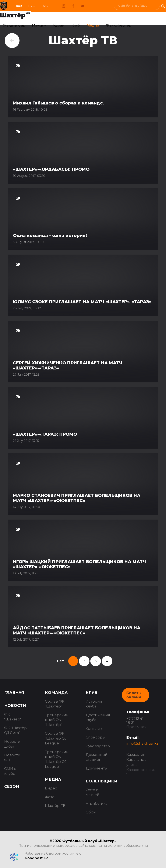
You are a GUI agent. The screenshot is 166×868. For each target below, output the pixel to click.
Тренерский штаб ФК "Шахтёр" (57, 720)
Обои (91, 812)
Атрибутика (97, 803)
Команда (56, 693)
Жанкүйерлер (119, 25)
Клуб (76, 25)
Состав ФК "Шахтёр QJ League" (56, 738)
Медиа (93, 25)
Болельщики (101, 781)
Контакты (95, 728)
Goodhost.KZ (37, 858)
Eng (44, 6)
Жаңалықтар (14, 25)
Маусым (39, 25)
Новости (15, 706)
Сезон (12, 786)
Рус (31, 6)
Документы (97, 768)
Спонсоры (96, 737)
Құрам (59, 25)
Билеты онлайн (134, 695)
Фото (50, 797)
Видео (51, 788)
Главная (14, 693)
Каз (19, 6)
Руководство (98, 746)
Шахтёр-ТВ (55, 806)
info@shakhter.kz (142, 743)
